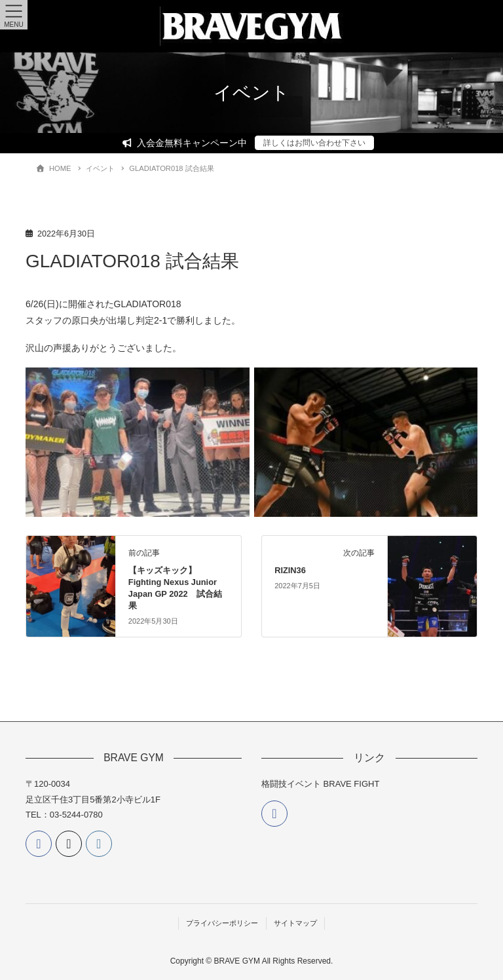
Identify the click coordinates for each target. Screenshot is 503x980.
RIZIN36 (290, 570)
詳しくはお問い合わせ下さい (314, 143)
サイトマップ (295, 923)
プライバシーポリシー (222, 923)
